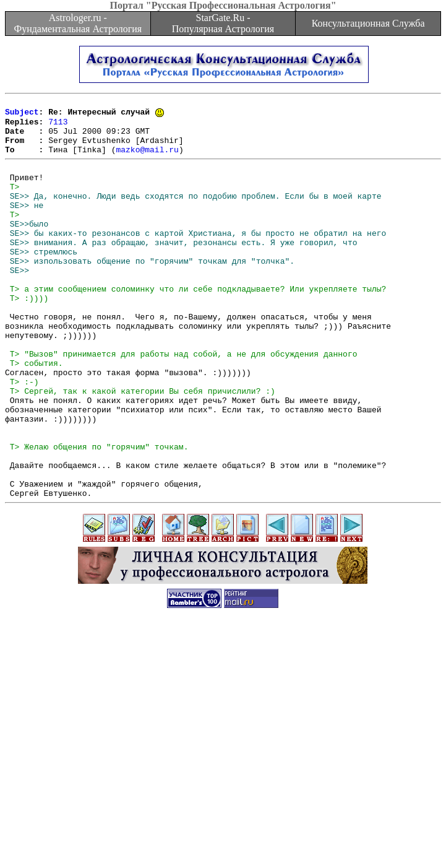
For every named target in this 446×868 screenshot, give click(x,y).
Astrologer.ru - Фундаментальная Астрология (78, 23)
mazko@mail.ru (147, 160)
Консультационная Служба (368, 23)
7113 (58, 126)
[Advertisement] (225, 781)
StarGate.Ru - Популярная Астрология (223, 23)
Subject (22, 115)
